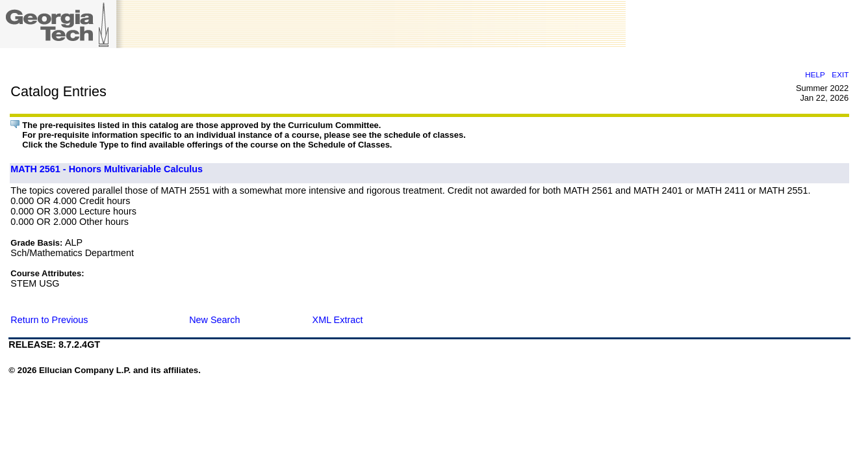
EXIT (840, 74)
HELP (815, 74)
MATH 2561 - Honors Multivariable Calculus (107, 169)
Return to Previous (49, 320)
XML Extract (338, 320)
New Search (214, 320)
